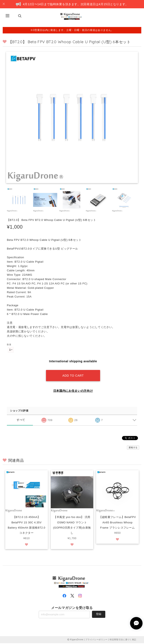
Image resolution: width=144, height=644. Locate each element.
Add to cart (73, 376)
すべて (21, 420)
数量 (9, 345)
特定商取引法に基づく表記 (123, 640)
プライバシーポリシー (96, 640)
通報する (133, 447)
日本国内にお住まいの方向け (73, 391)
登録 (99, 615)
